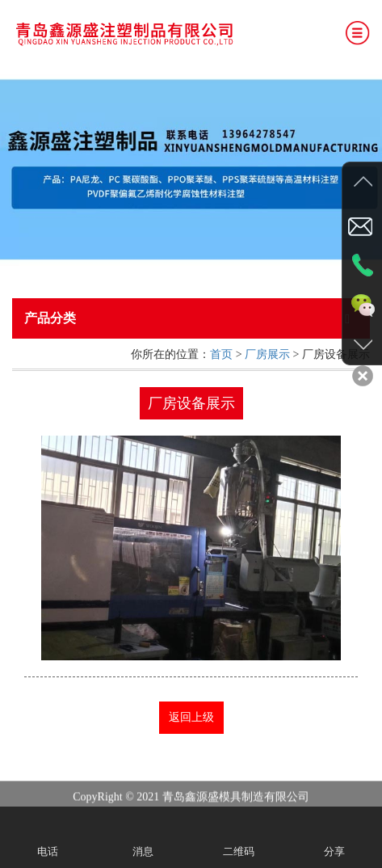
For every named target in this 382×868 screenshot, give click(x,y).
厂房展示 (267, 354)
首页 (221, 354)
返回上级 (191, 717)
